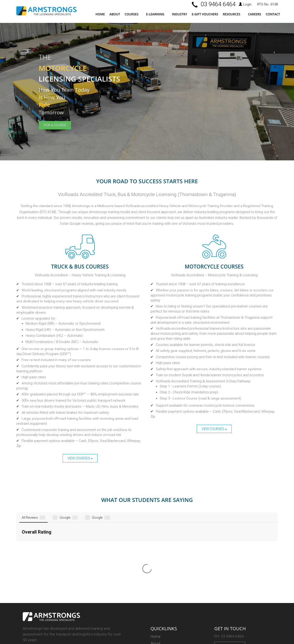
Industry (180, 14)
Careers (255, 14)
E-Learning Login (164, 598)
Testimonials (161, 571)
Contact (273, 14)
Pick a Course (55, 125)
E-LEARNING (155, 14)
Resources (232, 14)
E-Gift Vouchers (205, 14)
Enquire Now (230, 567)
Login (245, 4)
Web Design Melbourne (39, 613)
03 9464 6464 (218, 4)
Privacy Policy (162, 618)
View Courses (80, 458)
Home (100, 14)
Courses (131, 14)
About (115, 14)
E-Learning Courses (166, 591)
